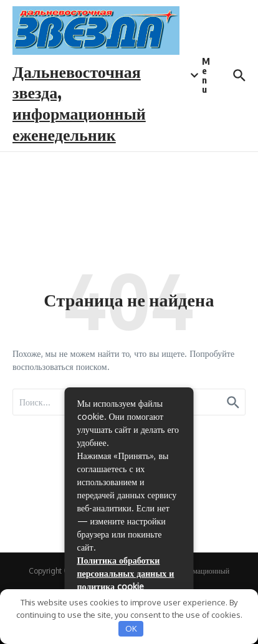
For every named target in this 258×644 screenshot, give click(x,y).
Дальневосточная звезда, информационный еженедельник (79, 103)
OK (131, 628)
